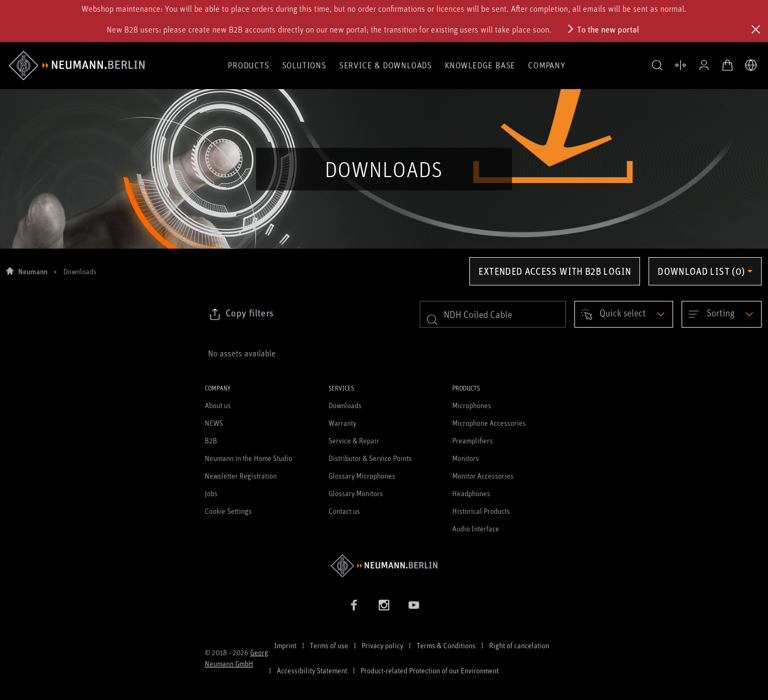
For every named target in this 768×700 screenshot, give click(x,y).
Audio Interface (476, 528)
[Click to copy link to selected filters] (241, 314)
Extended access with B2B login (555, 271)
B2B (211, 440)
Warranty (342, 423)
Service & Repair (354, 440)
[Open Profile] (704, 65)
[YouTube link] (414, 605)
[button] (657, 66)
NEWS (214, 423)
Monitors (466, 458)
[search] (493, 314)
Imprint (285, 645)
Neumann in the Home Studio (249, 458)
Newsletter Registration (241, 476)
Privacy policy (382, 645)
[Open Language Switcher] (751, 65)
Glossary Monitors (356, 493)
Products (248, 65)
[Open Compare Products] (681, 65)
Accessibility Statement (312, 670)
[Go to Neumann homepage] (384, 566)
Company (547, 65)
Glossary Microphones (362, 476)
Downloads (345, 405)
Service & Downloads (386, 65)
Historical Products (481, 511)
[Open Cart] (727, 65)
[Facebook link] (354, 605)
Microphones (472, 405)
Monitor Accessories (483, 476)
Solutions (304, 65)
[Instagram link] (384, 605)
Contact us (344, 511)
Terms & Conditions (446, 645)
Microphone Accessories (489, 423)
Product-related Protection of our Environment (430, 670)
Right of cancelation (519, 645)
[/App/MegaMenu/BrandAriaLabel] (77, 66)
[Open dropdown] (624, 314)
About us (218, 405)
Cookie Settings (228, 511)
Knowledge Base (480, 65)
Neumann (33, 271)
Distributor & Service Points (370, 458)
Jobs (211, 493)
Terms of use (329, 645)
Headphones (471, 493)
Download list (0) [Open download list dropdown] (701, 271)
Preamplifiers (473, 440)
